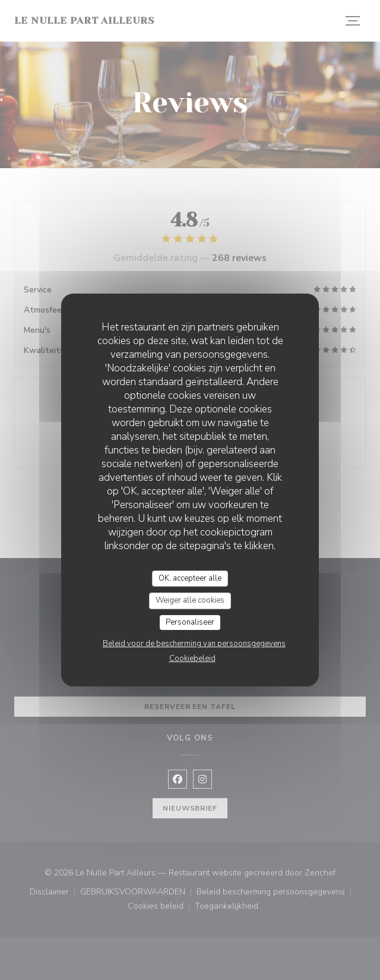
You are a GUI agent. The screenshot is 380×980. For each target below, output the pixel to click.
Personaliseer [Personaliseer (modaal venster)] (190, 622)
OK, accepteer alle (190, 578)
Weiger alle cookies (190, 600)
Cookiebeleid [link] (192, 658)
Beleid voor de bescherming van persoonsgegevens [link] (194, 644)
